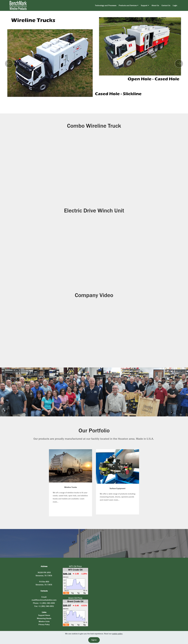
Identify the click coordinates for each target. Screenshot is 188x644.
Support (144, 5)
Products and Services (128, 5)
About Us (155, 5)
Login (175, 5)
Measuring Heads (44, 618)
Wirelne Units (44, 621)
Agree (94, 640)
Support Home (44, 615)
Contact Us (166, 5)
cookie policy (117, 634)
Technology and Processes (106, 5)
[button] (9, 64)
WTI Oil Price (75, 566)
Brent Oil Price (75, 598)
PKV (98, 615)
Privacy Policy (44, 624)
